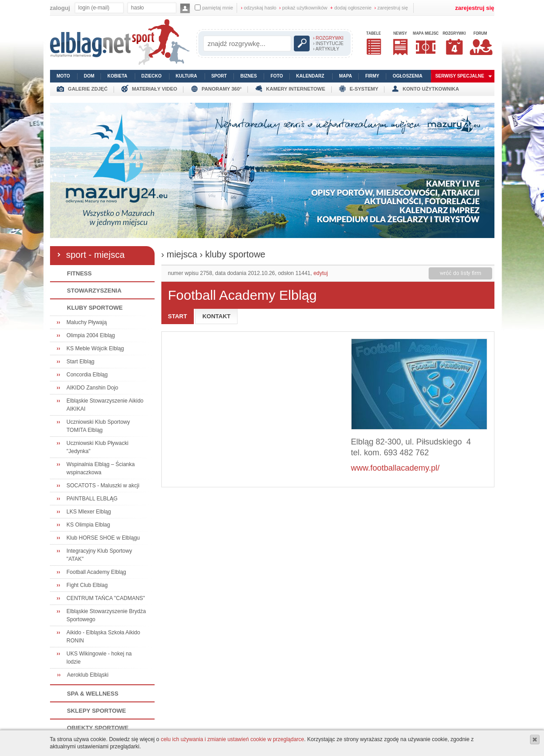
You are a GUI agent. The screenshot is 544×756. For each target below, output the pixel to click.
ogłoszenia (407, 76)
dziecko (152, 76)
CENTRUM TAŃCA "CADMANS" (106, 598)
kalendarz (310, 76)
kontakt (217, 316)
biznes (249, 76)
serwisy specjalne (460, 76)
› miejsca (179, 254)
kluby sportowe (235, 254)
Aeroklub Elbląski (88, 675)
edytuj (320, 273)
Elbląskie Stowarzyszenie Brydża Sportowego (106, 615)
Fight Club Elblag (87, 585)
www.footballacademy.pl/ (395, 468)
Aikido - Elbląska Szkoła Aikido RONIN (103, 637)
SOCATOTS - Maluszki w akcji (103, 486)
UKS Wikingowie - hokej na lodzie (99, 658)
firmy (372, 76)
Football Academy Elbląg (96, 572)
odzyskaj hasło (258, 8)
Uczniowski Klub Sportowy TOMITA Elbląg (98, 426)
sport (219, 76)
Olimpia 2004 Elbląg (91, 335)
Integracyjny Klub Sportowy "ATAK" (99, 555)
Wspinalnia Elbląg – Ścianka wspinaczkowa (101, 468)
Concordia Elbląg (87, 375)
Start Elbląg (81, 362)
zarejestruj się (391, 8)
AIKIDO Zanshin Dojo (93, 388)
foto (277, 76)
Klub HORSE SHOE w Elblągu (103, 538)
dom (89, 76)
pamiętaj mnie (214, 7)
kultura (187, 76)
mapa (345, 76)
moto (64, 76)
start (178, 316)
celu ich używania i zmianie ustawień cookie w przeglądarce (233, 739)
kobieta (117, 76)
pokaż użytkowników (303, 8)
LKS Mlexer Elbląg (89, 512)
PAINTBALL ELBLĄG (92, 499)
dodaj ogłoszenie (351, 8)
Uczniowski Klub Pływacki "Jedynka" (98, 447)
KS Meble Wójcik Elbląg (95, 348)
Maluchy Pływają (87, 322)
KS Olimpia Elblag (89, 525)
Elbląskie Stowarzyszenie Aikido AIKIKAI (105, 405)
